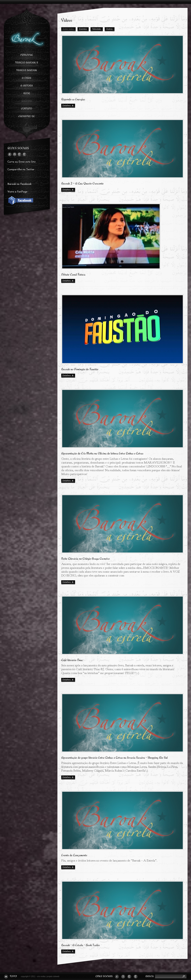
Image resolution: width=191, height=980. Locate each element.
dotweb (56, 976)
